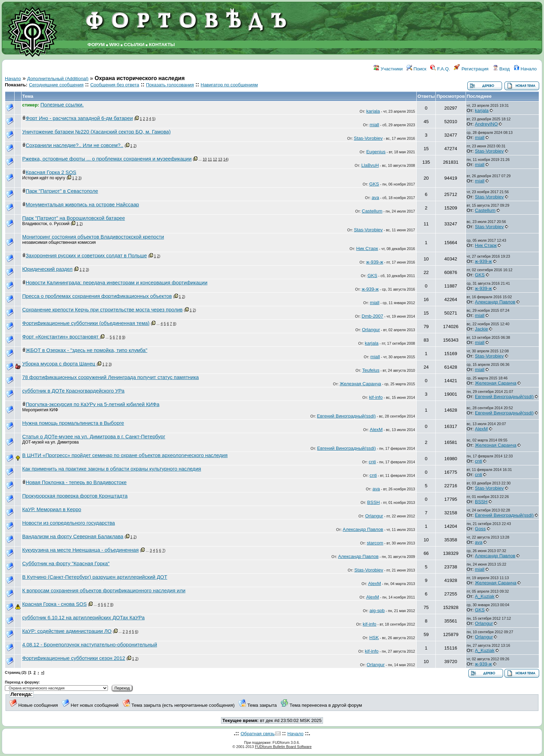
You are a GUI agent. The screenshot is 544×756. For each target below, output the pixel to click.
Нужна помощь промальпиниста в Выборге (73, 423)
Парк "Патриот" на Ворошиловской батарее (74, 218)
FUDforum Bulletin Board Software (283, 747)
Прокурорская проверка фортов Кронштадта (75, 496)
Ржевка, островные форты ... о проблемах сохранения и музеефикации (107, 159)
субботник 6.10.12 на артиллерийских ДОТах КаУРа (83, 618)
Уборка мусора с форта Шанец (59, 364)
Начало (525, 69)
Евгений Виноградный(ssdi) (504, 397)
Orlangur (371, 330)
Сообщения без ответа (115, 85)
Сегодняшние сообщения (56, 85)
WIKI (114, 45)
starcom (375, 543)
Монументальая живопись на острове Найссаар (82, 205)
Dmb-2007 (372, 316)
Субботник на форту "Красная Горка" (66, 564)
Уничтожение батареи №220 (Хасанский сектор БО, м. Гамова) (96, 132)
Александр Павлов (495, 302)
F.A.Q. (440, 69)
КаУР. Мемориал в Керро (52, 509)
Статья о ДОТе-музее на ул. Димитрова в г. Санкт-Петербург (94, 437)
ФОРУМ (96, 45)
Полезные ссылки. (62, 105)
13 (220, 159)
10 (205, 159)
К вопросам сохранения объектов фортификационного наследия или (104, 591)
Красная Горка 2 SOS (51, 172)
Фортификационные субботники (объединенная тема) (86, 323)
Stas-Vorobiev (368, 138)
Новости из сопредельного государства (69, 523)
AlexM (376, 429)
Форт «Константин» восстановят (61, 337)
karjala (373, 111)
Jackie (482, 329)
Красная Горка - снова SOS (54, 604)
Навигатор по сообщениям (229, 85)
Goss (480, 529)
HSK (374, 638)
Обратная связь (257, 734)
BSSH (373, 502)
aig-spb (377, 611)
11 (210, 159)
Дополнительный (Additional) (58, 79)
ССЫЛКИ (134, 45)
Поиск (416, 69)
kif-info (376, 397)
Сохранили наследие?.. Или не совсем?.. (74, 145)
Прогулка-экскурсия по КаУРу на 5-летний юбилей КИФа (92, 404)
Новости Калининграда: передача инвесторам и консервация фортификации (117, 283)
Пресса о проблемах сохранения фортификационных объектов (97, 296)
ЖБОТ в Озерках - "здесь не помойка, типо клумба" (87, 350)
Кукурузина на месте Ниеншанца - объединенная (80, 550)
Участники (388, 69)
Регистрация (471, 69)
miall (374, 125)
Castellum (372, 211)
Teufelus (371, 370)
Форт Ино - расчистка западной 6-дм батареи (79, 118)
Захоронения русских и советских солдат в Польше (86, 256)
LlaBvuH (370, 165)
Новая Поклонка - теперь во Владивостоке (76, 482)
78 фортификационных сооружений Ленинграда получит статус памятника (110, 377)
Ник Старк (367, 248)
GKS (374, 184)
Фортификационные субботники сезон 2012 (74, 658)
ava (375, 197)
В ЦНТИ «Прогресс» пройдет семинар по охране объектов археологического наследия (125, 455)
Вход (501, 69)
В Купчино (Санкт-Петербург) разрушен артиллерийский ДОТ (95, 577)
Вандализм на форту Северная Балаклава (73, 536)
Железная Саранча (360, 384)
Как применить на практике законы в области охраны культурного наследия (112, 469)
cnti (372, 462)
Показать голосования (170, 85)
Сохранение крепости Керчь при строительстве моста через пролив (102, 310)
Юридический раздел (47, 269)
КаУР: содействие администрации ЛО (67, 631)
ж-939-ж (375, 262)
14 (225, 159)
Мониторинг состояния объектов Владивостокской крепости (93, 237)
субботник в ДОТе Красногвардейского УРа (73, 391)
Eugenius (376, 152)
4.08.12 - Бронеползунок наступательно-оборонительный (90, 645)
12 (215, 159)
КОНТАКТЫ (162, 45)
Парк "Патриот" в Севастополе (62, 191)
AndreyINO (486, 124)
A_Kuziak (485, 596)
